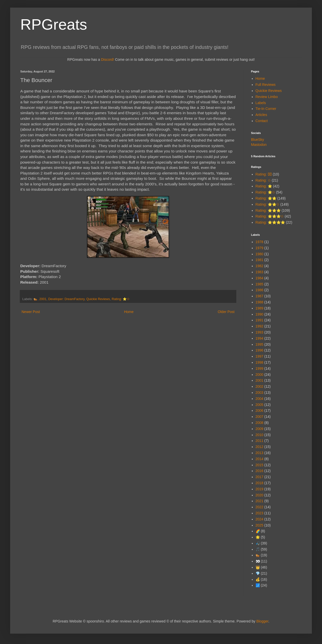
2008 (260, 423)
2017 (260, 477)
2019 (260, 489)
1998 (260, 362)
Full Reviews (266, 85)
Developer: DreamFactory (66, 299)
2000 (260, 375)
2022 (260, 507)
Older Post (226, 312)
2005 (260, 405)
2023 (260, 513)
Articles (261, 115)
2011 (260, 441)
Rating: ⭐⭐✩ (267, 204)
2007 (260, 417)
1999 (260, 368)
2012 (260, 447)
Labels (261, 103)
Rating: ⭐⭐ (266, 198)
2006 (260, 411)
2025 (260, 525)
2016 (260, 471)
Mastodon (259, 145)
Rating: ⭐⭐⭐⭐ (270, 222)
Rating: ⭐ (264, 186)
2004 (260, 399)
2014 (260, 459)
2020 (260, 495)
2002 (260, 386)
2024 (260, 519)
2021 (260, 501)
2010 (260, 435)
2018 (260, 483)
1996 (260, 350)
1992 (260, 326)
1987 (260, 296)
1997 (260, 356)
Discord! (107, 60)
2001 (43, 299)
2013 (260, 453)
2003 (260, 393)
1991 (260, 320)
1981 (260, 260)
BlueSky (257, 140)
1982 (260, 266)
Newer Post (31, 312)
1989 (260, 308)
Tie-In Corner (266, 109)
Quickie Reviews (98, 299)
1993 (260, 332)
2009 (260, 429)
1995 (260, 344)
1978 (260, 242)
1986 (260, 290)
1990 (260, 314)
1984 (260, 278)
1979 (260, 248)
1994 (260, 338)
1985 (260, 284)
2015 (260, 465)
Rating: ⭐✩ (120, 299)
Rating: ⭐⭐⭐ (268, 210)
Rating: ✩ (263, 180)
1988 (260, 302)
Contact (262, 121)
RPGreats (54, 24)
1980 (260, 254)
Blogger (262, 621)
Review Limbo (267, 97)
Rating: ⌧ (264, 174)
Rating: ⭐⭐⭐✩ (270, 216)
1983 (260, 272)
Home (129, 312)
